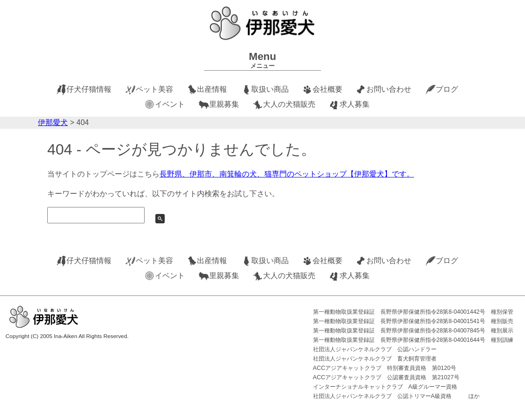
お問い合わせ (389, 89)
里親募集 (224, 104)
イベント (170, 104)
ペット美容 (154, 89)
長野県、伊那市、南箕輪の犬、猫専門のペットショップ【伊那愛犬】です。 (287, 174)
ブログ (447, 89)
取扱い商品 (270, 89)
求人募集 (355, 104)
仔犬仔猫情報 (89, 89)
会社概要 (328, 89)
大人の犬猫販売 (289, 104)
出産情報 (212, 89)
